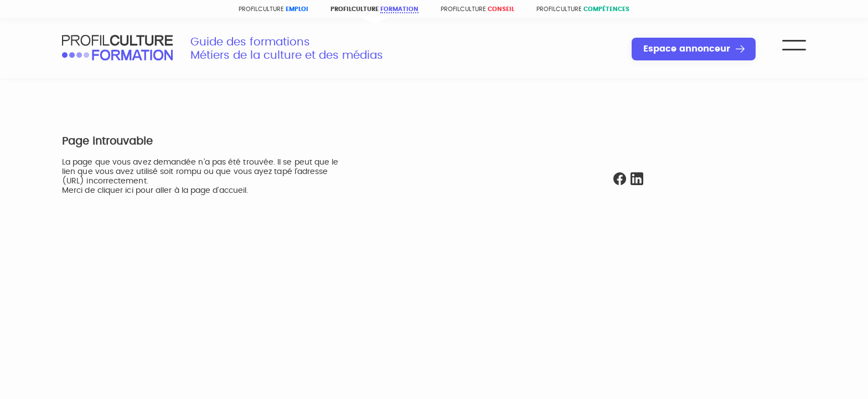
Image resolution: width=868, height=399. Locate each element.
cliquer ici (115, 191)
